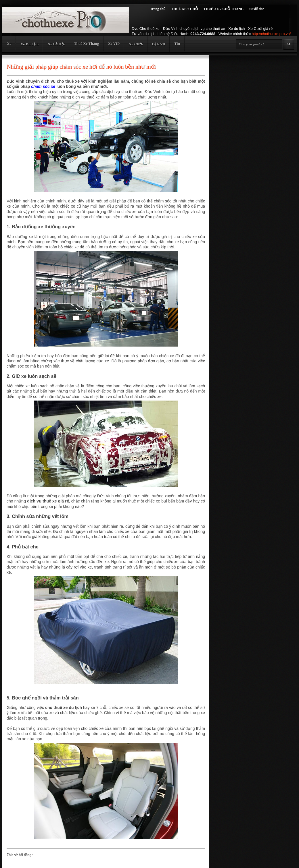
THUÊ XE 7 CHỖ (184, 9)
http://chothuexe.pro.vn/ (271, 34)
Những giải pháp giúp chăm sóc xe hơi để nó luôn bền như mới (81, 67)
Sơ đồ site (257, 9)
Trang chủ (158, 9)
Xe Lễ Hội (56, 44)
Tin (177, 44)
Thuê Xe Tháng (86, 44)
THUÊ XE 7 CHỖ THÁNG (224, 9)
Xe (9, 44)
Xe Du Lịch (29, 44)
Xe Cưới (136, 44)
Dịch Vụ (159, 44)
